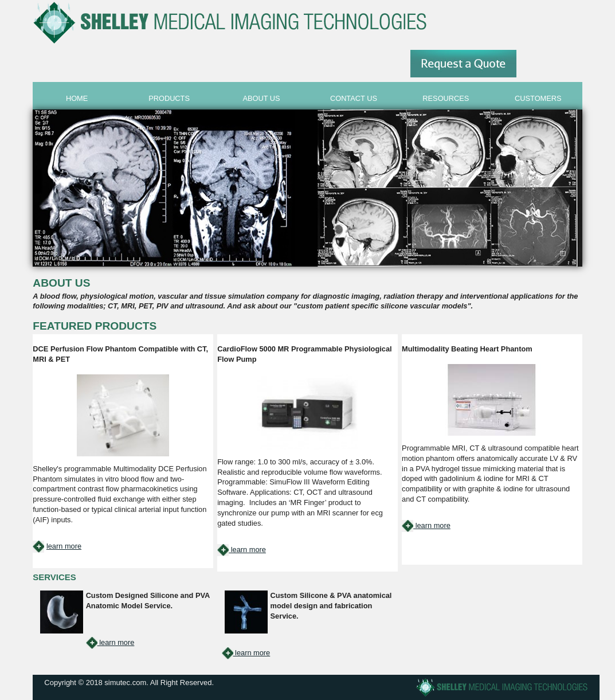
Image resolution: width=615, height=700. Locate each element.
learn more (64, 546)
